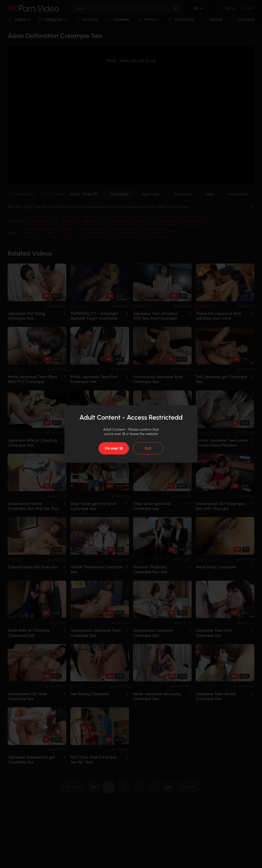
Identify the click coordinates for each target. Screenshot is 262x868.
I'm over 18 (114, 448)
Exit (148, 448)
